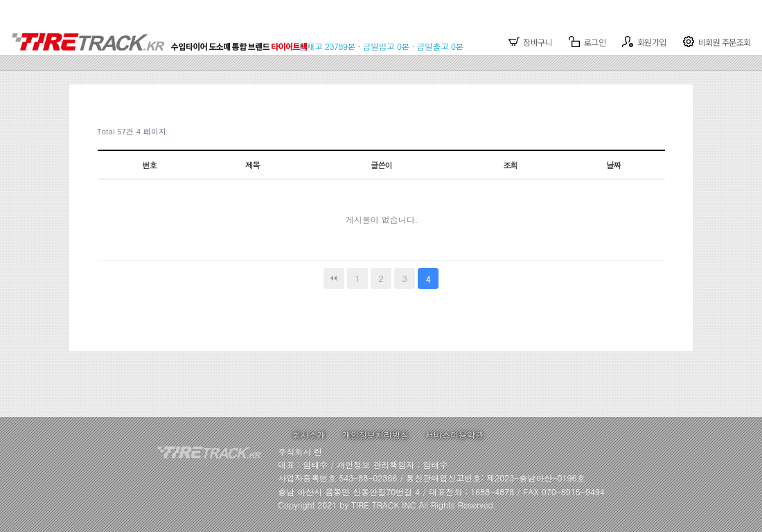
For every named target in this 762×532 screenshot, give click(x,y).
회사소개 (309, 435)
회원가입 (644, 42)
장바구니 (531, 42)
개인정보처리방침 (375, 435)
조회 (510, 165)
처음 (334, 278)
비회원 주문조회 (717, 42)
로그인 (587, 42)
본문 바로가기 (0, 0)
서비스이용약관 (454, 435)
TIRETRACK (164, 35)
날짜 (613, 165)
